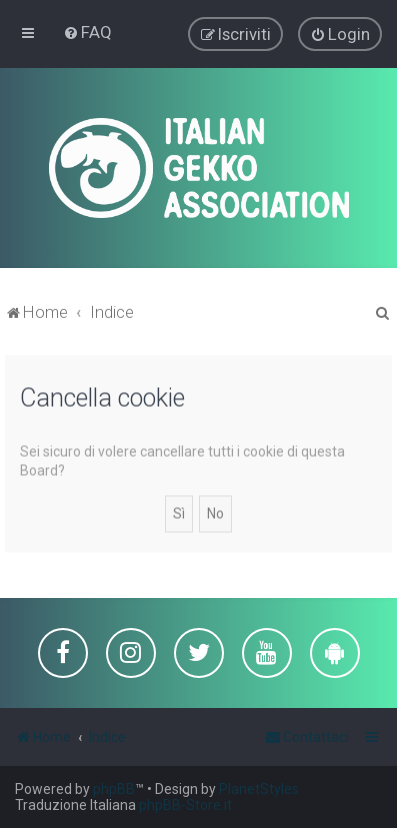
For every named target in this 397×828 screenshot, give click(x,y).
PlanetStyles (259, 789)
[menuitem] (87, 32)
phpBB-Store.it (185, 805)
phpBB (114, 789)
